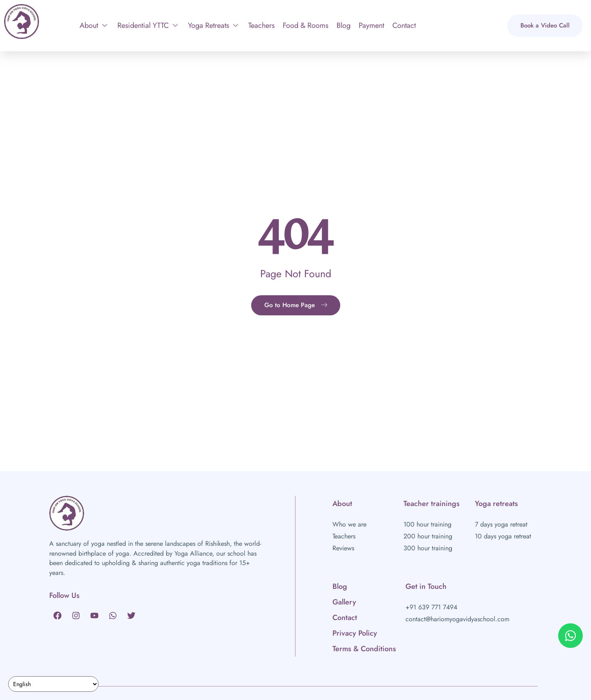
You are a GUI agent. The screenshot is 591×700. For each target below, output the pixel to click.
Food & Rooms (306, 25)
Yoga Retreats (213, 25)
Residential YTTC (148, 25)
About (93, 25)
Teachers (261, 25)
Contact (404, 25)
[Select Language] (53, 684)
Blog (344, 25)
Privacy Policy (355, 633)
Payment (371, 25)
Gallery (344, 602)
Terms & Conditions (364, 649)
